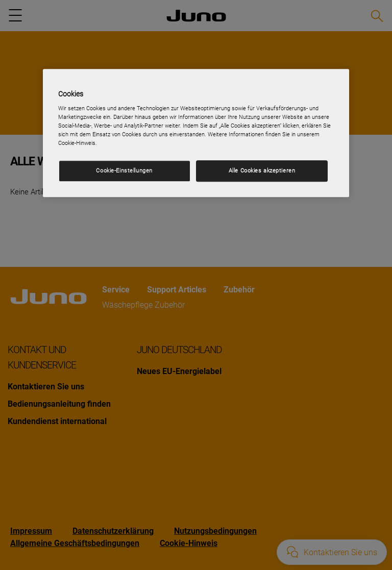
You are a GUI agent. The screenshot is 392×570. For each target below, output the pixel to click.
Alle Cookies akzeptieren (262, 171)
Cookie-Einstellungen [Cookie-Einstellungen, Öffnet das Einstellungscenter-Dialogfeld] (124, 171)
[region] (196, 133)
